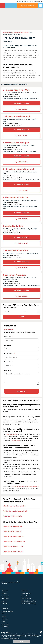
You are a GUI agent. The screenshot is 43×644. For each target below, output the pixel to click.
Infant (3, 614)
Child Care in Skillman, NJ (12, 531)
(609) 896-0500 (21, 109)
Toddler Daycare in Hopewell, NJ (15, 511)
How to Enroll (16, 441)
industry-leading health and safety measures (25, 486)
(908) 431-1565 (21, 136)
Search (22, 317)
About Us (4, 593)
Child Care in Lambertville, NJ (14, 541)
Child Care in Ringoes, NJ (12, 526)
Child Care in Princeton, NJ (13, 546)
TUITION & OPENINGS (21, 103)
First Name (21, 339)
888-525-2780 (9, 329)
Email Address (21, 356)
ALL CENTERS (6, 32)
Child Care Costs (26, 599)
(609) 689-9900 (21, 268)
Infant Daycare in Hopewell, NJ (14, 506)
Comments (8, 370)
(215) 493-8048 (21, 243)
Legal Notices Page (15, 638)
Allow (21, 641)
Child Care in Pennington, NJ (13, 536)
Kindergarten (5, 624)
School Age (5, 627)
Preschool (5, 619)
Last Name (21, 348)
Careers (4, 601)
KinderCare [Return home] (3, 5)
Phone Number (21, 365)
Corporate (5, 604)
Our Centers (5, 599)
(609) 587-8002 (21, 296)
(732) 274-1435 (21, 190)
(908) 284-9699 (21, 162)
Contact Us (5, 596)
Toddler (4, 616)
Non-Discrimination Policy (29, 601)
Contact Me (21, 391)
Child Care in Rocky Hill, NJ (13, 552)
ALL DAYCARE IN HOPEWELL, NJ (20, 32)
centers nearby (26, 5)
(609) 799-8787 (21, 219)
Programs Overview (7, 611)
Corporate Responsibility (29, 604)
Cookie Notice (6, 637)
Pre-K (3, 621)
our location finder (11, 434)
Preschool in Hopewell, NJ (12, 516)
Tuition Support (26, 593)
